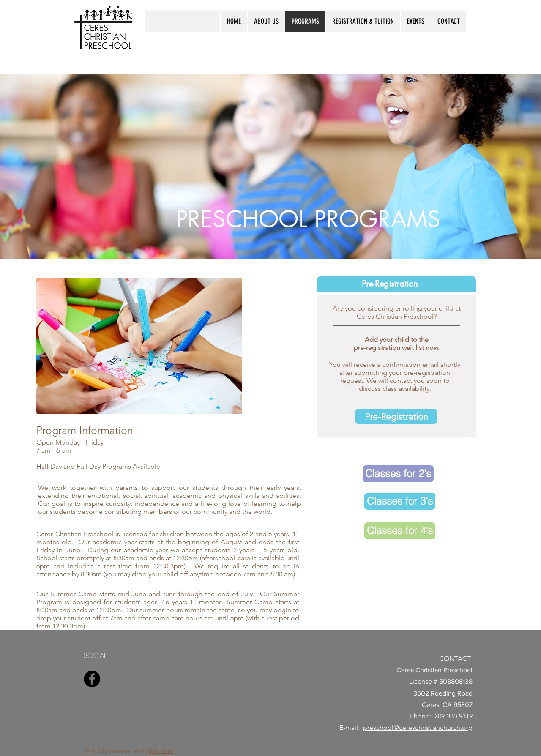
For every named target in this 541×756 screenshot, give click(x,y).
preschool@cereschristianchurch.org (418, 727)
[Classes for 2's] (398, 474)
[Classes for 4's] (400, 531)
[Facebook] (92, 679)
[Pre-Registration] (396, 416)
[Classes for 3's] (400, 501)
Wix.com (161, 751)
